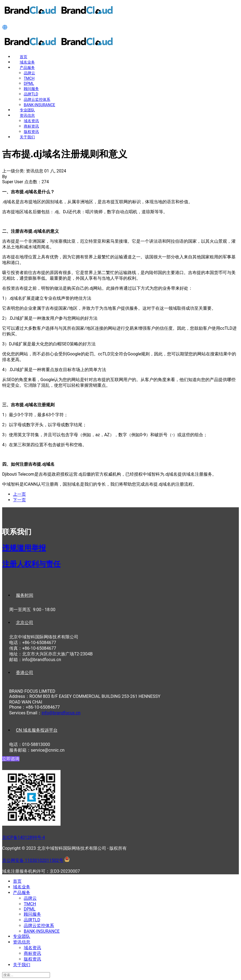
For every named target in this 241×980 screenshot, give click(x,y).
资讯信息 (27, 115)
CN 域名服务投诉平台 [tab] (37, 730)
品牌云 (29, 73)
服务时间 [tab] (25, 595)
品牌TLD (31, 94)
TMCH (29, 78)
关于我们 (27, 137)
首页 (24, 57)
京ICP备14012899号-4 (24, 837)
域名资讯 (31, 121)
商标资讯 (31, 126)
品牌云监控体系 (37, 99)
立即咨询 (11, 759)
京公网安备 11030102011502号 (33, 860)
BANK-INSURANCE (39, 105)
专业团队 (27, 110)
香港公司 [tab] (25, 673)
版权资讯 (31, 132)
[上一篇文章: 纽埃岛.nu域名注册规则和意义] (19, 494)
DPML (29, 84)
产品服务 (27, 68)
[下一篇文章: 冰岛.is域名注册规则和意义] (19, 500)
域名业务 (27, 62)
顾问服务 (31, 89)
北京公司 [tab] (25, 623)
